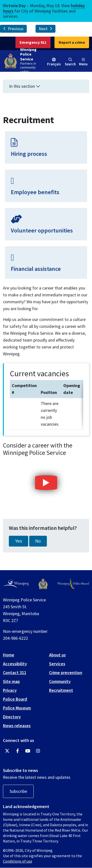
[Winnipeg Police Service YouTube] (28, 751)
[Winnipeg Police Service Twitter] (7, 751)
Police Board (15, 699)
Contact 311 (15, 673)
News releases (17, 726)
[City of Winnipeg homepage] (16, 584)
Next (46, 29)
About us (57, 655)
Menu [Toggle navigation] (83, 62)
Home (9, 655)
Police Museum (17, 708)
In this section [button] (25, 86)
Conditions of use (18, 861)
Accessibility (15, 664)
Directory (12, 717)
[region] (46, 405)
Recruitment (61, 690)
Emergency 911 (33, 42)
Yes (19, 541)
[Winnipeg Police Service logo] (43, 584)
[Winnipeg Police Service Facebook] (17, 751)
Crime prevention (66, 673)
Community (60, 681)
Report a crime (72, 42)
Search (70, 62)
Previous (13, 29)
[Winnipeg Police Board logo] (73, 584)
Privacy (10, 690)
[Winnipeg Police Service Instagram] (38, 751)
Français (54, 64)
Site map (11, 681)
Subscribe (18, 791)
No (38, 541)
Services (57, 664)
